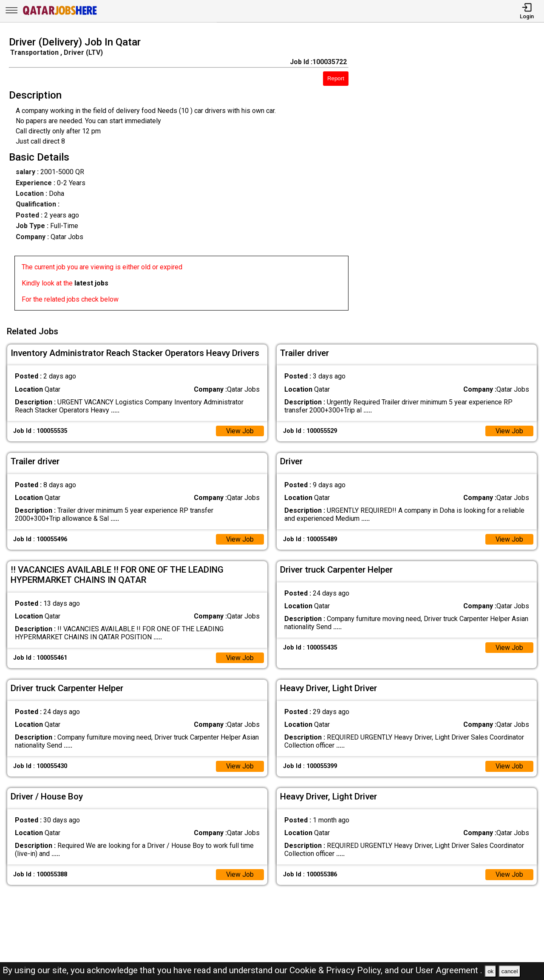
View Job (240, 430)
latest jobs (91, 283)
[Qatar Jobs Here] (60, 14)
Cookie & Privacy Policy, (337, 970)
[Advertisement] (453, 176)
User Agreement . (449, 970)
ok (490, 971)
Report (336, 78)
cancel (510, 971)
